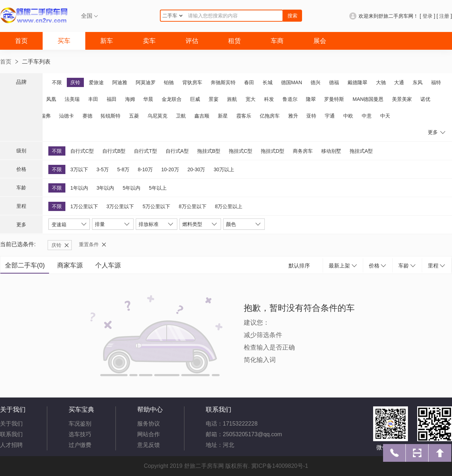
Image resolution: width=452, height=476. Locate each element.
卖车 (149, 41)
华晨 (148, 99)
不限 (57, 82)
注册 (444, 16)
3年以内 (106, 188)
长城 (268, 82)
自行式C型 (82, 151)
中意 (367, 116)
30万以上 (224, 169)
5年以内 (131, 188)
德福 (334, 82)
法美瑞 (72, 99)
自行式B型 (114, 151)
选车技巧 (80, 434)
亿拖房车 (270, 116)
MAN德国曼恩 (368, 99)
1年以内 (79, 188)
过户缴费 (80, 445)
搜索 (292, 16)
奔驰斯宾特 (223, 82)
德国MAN (292, 82)
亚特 (311, 116)
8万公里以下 (193, 206)
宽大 (251, 99)
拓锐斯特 (111, 116)
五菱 (134, 116)
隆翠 (311, 99)
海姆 (130, 99)
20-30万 (196, 169)
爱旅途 (96, 82)
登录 (427, 16)
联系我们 (11, 434)
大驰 (381, 82)
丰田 (93, 99)
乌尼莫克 (157, 116)
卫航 (181, 116)
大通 (399, 82)
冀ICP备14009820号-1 (280, 466)
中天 (385, 116)
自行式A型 (177, 151)
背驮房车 (192, 82)
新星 (223, 116)
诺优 (425, 99)
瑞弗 (45, 116)
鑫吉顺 (202, 116)
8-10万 (145, 169)
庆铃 (75, 82)
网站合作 (149, 434)
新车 (107, 41)
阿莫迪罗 (146, 82)
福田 (112, 99)
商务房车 (303, 151)
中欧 (348, 116)
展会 (320, 41)
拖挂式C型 (241, 151)
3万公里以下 (120, 206)
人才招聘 (11, 445)
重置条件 (89, 244)
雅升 (293, 116)
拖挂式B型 (209, 151)
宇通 (330, 116)
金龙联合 (172, 99)
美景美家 (402, 99)
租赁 (235, 41)
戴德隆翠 (357, 82)
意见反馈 (149, 445)
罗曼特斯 (334, 99)
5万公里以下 (156, 206)
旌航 (232, 99)
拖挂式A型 (361, 151)
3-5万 (103, 169)
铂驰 (169, 82)
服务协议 (149, 424)
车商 (277, 41)
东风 (418, 82)
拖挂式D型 (273, 151)
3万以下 (79, 169)
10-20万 (170, 169)
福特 (436, 82)
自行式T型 (146, 151)
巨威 (195, 99)
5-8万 (123, 169)
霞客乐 (244, 116)
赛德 (87, 116)
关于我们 (11, 424)
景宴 (214, 99)
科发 (269, 99)
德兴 (316, 82)
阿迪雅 (120, 82)
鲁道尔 (290, 99)
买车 (64, 41)
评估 (192, 41)
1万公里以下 (84, 206)
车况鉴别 (80, 424)
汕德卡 (66, 116)
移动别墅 (331, 151)
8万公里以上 (229, 206)
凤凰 (51, 99)
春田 (249, 82)
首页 (21, 41)
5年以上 (158, 188)
